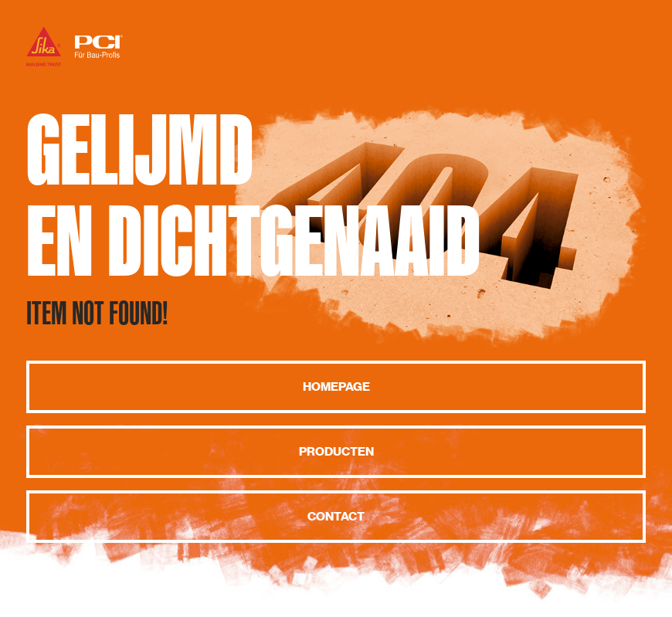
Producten (336, 452)
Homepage (336, 387)
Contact (336, 517)
